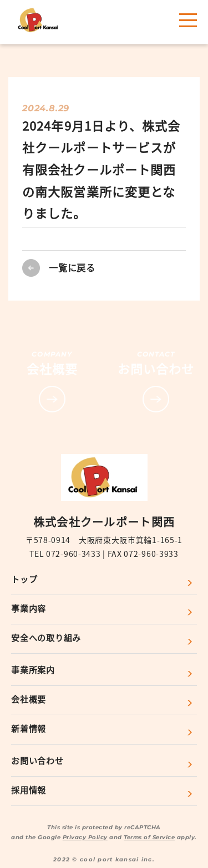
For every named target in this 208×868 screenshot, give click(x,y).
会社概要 (29, 699)
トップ (24, 579)
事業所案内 (33, 670)
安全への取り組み (46, 637)
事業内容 (29, 608)
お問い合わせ (37, 760)
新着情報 (29, 728)
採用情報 (29, 790)
